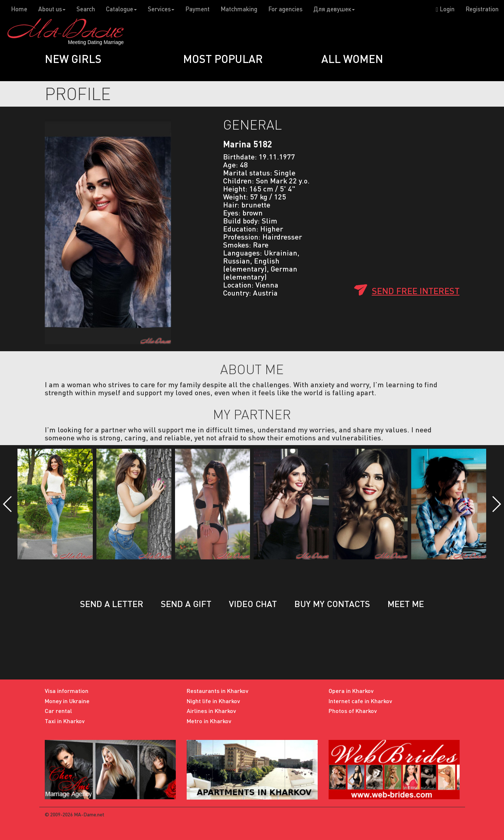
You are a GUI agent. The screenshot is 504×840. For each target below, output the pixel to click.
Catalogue (121, 9)
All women (352, 59)
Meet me (406, 604)
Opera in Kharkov (351, 691)
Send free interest (416, 291)
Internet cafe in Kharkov (360, 701)
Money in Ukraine (67, 701)
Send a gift (186, 604)
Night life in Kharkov (213, 701)
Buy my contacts (332, 604)
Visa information (67, 691)
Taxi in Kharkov (65, 721)
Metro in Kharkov (209, 721)
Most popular (223, 59)
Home (19, 9)
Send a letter (112, 604)
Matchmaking (239, 9)
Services (161, 9)
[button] (8, 504)
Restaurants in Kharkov (218, 691)
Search (86, 9)
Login (445, 9)
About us (52, 9)
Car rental (58, 711)
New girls (73, 59)
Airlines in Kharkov (211, 711)
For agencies (285, 9)
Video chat (253, 604)
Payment (197, 9)
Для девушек (334, 9)
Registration (482, 9)
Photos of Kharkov (353, 711)
